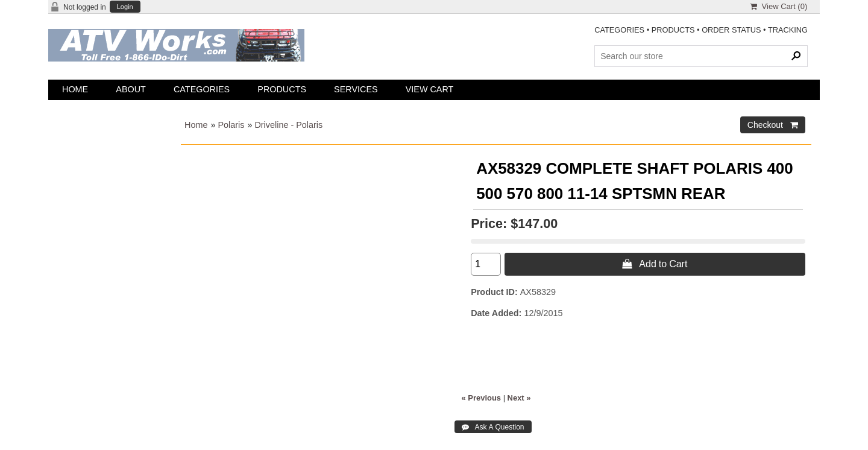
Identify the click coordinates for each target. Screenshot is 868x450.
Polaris (231, 125)
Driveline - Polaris (288, 125)
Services (356, 89)
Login (125, 7)
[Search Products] (701, 56)
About (131, 89)
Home (75, 89)
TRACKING (788, 30)
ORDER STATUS (731, 30)
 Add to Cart (655, 264)
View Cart (430, 89)
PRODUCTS (673, 30)
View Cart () (778, 6)
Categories (202, 89)
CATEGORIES (619, 30)
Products (282, 89)
